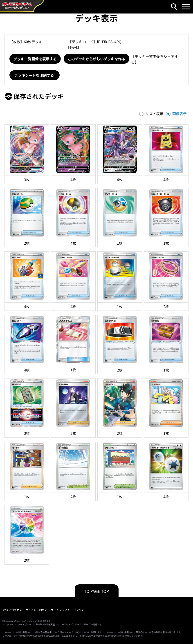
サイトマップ (59, 610)
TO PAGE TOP (97, 591)
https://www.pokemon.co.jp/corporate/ (101, 636)
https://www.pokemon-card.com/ (38, 636)
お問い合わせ (11, 610)
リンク (77, 610)
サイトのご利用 (35, 610)
